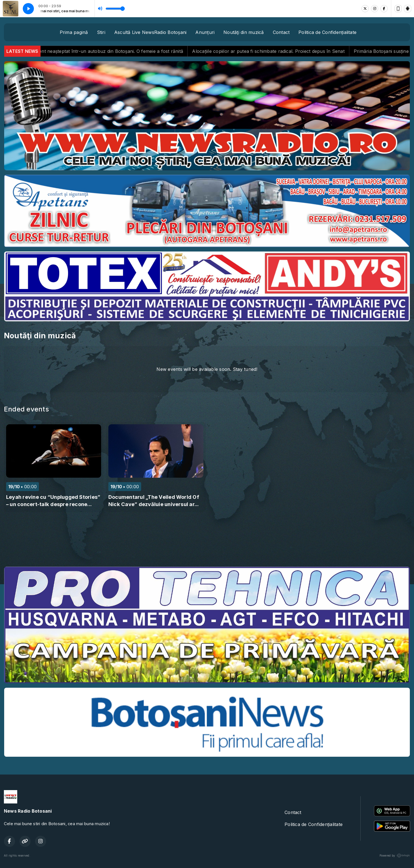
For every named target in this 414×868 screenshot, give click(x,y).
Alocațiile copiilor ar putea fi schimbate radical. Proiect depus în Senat (278, 51)
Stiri (101, 32)
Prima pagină (74, 32)
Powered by (395, 855)
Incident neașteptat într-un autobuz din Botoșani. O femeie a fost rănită (115, 51)
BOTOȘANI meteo (207, 541)
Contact (281, 32)
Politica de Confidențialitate (327, 32)
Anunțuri (205, 32)
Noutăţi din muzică (244, 32)
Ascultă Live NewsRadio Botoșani (150, 32)
